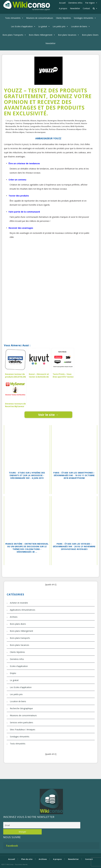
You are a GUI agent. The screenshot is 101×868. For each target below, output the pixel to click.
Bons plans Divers (90, 35)
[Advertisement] (48, 266)
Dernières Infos (75, 3)
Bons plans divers (18, 624)
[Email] (42, 825)
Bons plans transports (20, 638)
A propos (63, 8)
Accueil (62, 3)
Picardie (44, 129)
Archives (14, 617)
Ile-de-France (23, 126)
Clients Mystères (63, 18)
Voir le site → (48, 415)
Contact (86, 8)
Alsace (33, 121)
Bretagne (10, 123)
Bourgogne (81, 121)
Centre (19, 123)
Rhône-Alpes (19, 132)
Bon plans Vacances (67, 35)
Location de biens (79, 26)
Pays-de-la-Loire (32, 129)
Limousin (56, 126)
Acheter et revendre (19, 603)
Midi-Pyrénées (77, 126)
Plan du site (27, 859)
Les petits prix (59, 26)
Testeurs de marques (35, 132)
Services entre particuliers (21, 722)
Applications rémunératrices (23, 610)
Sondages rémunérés (84, 18)
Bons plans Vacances (20, 645)
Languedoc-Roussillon (41, 126)
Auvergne (52, 121)
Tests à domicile (22, 121)
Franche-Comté (73, 123)
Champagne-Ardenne (33, 123)
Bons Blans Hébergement (41, 35)
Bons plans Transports (13, 35)
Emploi (13, 673)
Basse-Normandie (66, 121)
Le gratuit (43, 26)
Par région (90, 3)
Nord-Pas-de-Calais (15, 129)
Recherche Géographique (21, 708)
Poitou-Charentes (57, 129)
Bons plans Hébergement (21, 631)
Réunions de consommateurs (40, 18)
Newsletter (75, 8)
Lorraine (66, 126)
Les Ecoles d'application (22, 26)
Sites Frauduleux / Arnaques (23, 730)
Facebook (12, 846)
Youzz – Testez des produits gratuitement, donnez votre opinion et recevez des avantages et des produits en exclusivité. (48, 102)
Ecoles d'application (19, 666)
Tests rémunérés (13, 18)
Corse (46, 123)
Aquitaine (42, 121)
